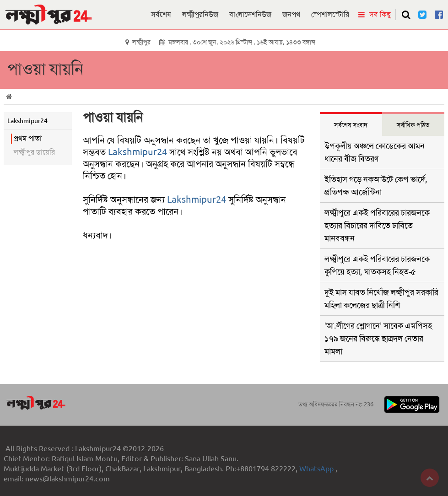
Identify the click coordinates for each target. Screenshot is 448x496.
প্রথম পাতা (28, 138)
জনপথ (291, 14)
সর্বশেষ (161, 14)
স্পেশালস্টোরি (330, 14)
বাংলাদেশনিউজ (250, 14)
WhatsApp (317, 469)
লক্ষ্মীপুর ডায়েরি (34, 152)
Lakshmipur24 (138, 152)
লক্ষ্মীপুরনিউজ (200, 14)
